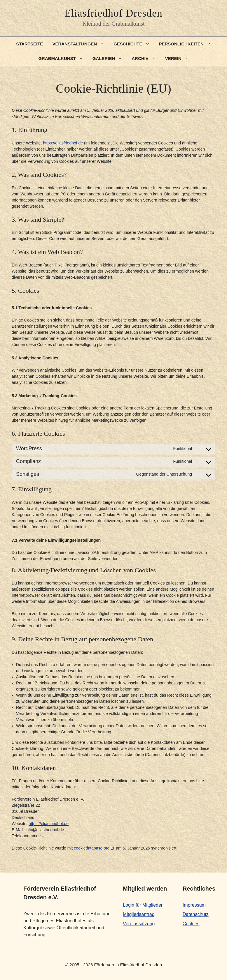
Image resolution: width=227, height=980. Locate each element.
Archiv (146, 59)
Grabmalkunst (63, 59)
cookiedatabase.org (92, 848)
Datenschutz (196, 914)
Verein (179, 59)
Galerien (110, 59)
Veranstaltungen (81, 44)
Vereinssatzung (139, 924)
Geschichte (134, 44)
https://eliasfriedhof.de (63, 143)
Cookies (191, 924)
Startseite (29, 44)
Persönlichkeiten (187, 44)
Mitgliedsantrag (139, 914)
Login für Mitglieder (143, 905)
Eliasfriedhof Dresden (113, 13)
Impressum (194, 905)
